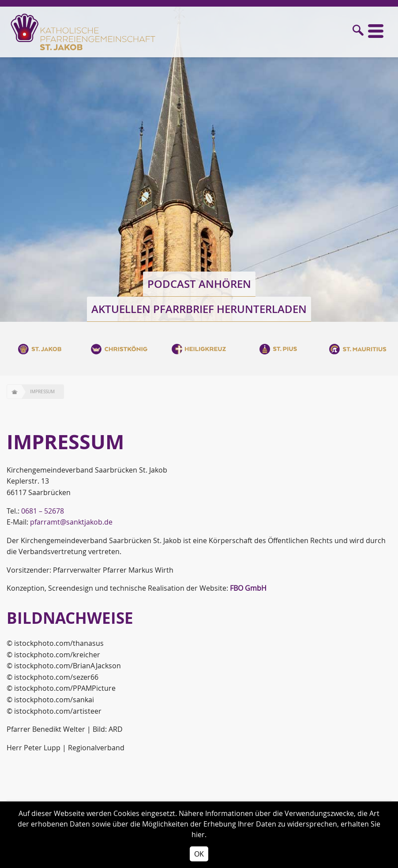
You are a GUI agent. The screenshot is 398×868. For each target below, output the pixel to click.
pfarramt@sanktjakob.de (71, 522)
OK (199, 854)
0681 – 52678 (43, 511)
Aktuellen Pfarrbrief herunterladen (199, 309)
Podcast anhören (199, 284)
